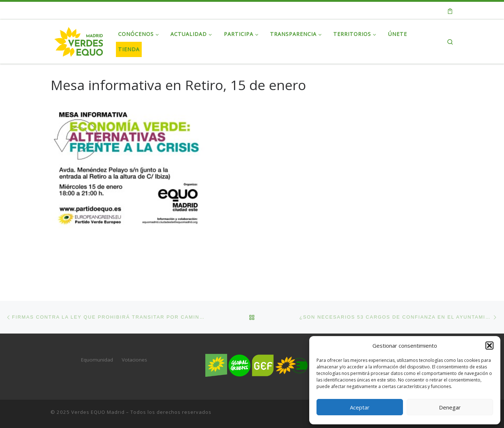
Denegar (450, 407)
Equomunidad (97, 360)
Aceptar (360, 407)
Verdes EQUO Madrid (98, 412)
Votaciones (134, 360)
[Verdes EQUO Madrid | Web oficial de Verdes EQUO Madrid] (79, 40)
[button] (489, 346)
